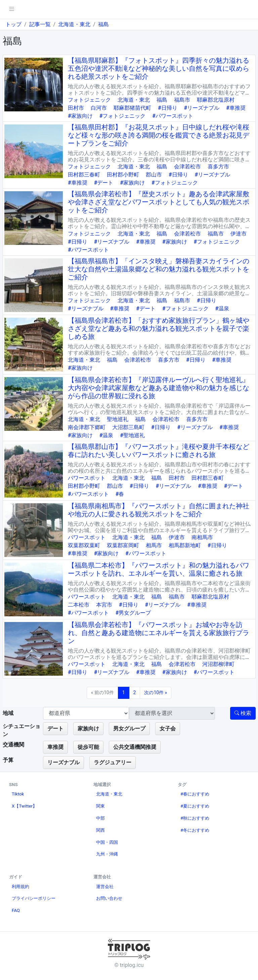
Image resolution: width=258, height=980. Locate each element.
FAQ (16, 910)
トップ (13, 24)
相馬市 (154, 545)
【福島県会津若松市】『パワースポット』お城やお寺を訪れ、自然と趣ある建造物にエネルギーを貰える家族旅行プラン (159, 633)
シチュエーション (21, 730)
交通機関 (13, 745)
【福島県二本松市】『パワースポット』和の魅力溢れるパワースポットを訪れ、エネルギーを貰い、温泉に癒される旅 (159, 569)
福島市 (182, 100)
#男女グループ (133, 613)
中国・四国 (107, 842)
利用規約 (20, 887)
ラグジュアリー (113, 762)
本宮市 (104, 605)
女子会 (168, 729)
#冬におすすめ (195, 830)
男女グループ (129, 729)
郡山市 (154, 175)
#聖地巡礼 (132, 435)
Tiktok (18, 794)
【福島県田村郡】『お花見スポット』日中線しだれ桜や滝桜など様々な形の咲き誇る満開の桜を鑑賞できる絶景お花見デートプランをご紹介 (159, 135)
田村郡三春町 (84, 175)
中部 (100, 818)
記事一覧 (40, 24)
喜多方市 (218, 167)
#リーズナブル (202, 108)
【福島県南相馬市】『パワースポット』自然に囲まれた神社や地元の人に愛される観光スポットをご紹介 (159, 510)
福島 (103, 24)
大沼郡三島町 (128, 427)
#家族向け (80, 116)
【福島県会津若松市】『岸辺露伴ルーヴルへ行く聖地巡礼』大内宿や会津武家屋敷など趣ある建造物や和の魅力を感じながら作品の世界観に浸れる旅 (159, 388)
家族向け (88, 729)
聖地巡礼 (118, 419)
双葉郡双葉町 (84, 545)
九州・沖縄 (107, 854)
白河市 (99, 108)
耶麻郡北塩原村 (216, 100)
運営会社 (105, 887)
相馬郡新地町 (185, 545)
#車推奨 (236, 108)
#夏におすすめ (195, 806)
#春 (120, 494)
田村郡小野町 (123, 175)
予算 (8, 760)
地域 (8, 713)
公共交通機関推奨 (135, 747)
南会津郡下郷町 (87, 427)
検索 (243, 713)
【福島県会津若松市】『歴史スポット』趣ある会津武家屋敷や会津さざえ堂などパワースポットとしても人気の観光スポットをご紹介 (159, 202)
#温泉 (222, 308)
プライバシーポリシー (34, 898)
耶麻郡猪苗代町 (132, 108)
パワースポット (87, 478)
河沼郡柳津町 (218, 664)
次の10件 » (156, 692)
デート (55, 729)
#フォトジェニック (123, 116)
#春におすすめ (195, 794)
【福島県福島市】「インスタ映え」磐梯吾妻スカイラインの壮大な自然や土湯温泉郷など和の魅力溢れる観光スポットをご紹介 (159, 269)
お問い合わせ (109, 898)
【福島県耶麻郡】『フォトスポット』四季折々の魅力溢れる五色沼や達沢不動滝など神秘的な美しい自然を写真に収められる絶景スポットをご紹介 (159, 68)
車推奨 (55, 747)
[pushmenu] (12, 9)
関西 (100, 830)
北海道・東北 (74, 24)
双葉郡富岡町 (123, 545)
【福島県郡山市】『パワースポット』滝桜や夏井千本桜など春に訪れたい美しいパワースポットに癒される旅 (159, 451)
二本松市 (79, 605)
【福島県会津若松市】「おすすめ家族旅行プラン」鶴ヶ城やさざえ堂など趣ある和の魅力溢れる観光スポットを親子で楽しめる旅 (159, 328)
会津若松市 (187, 167)
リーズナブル (63, 762)
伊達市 (239, 234)
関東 (100, 806)
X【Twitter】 (24, 806)
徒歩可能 (88, 747)
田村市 (76, 108)
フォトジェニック (89, 100)
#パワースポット (173, 116)
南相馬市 (202, 537)
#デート (104, 183)
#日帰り (168, 108)
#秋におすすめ (195, 818)
